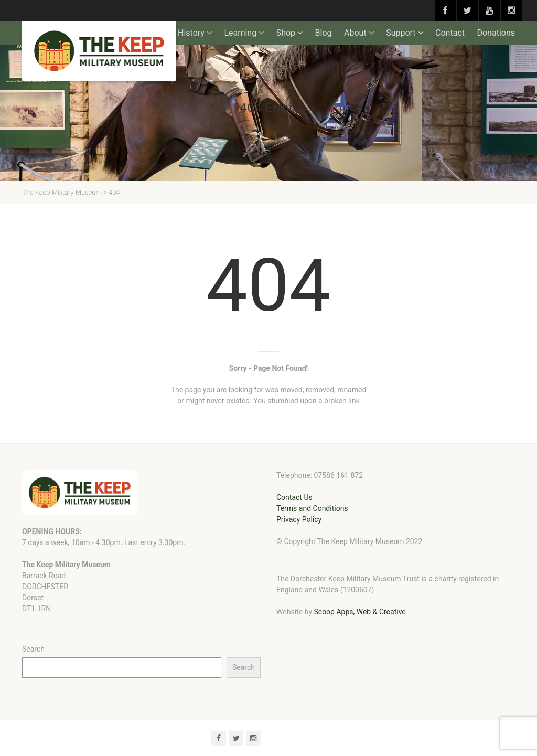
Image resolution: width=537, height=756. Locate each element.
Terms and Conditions (312, 508)
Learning (240, 33)
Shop (286, 33)
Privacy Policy (299, 519)
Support (401, 33)
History (191, 33)
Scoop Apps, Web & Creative (359, 612)
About (355, 33)
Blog (324, 33)
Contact (450, 33)
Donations (496, 33)
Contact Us (294, 497)
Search (33, 649)
